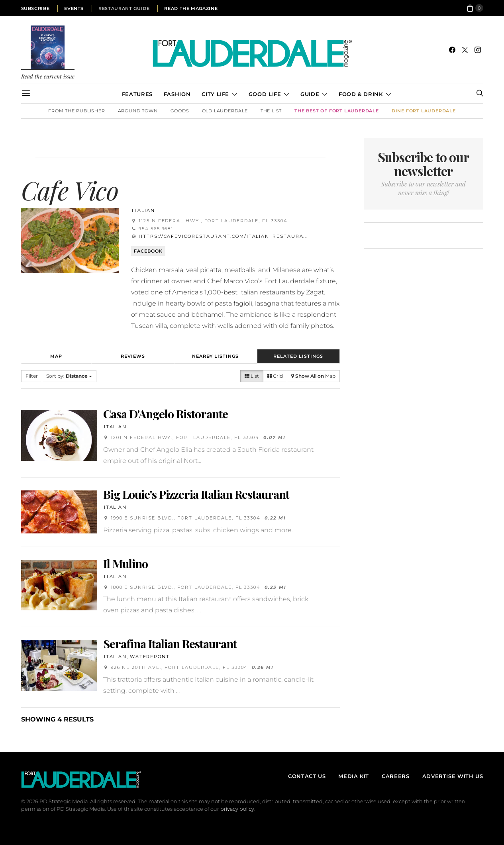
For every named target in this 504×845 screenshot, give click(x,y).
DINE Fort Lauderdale (424, 111)
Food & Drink (361, 94)
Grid (275, 376)
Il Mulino (126, 563)
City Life (215, 94)
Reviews (133, 356)
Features (137, 94)
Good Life (265, 94)
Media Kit (354, 776)
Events (74, 8)
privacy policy (237, 809)
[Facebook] (452, 50)
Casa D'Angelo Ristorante (166, 414)
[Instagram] (478, 50)
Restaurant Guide (124, 8)
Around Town (138, 111)
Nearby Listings (215, 356)
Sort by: (69, 376)
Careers (395, 776)
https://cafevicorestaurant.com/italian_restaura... (223, 236)
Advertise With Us (453, 776)
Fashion (177, 94)
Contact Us (307, 776)
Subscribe (35, 8)
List (252, 376)
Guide (310, 94)
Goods (180, 111)
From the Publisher (76, 111)
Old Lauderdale (225, 111)
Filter (32, 376)
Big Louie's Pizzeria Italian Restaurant (196, 494)
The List (271, 111)
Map (56, 356)
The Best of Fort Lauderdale (337, 111)
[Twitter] (465, 50)
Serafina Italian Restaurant (170, 643)
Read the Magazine (191, 8)
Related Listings (298, 356)
